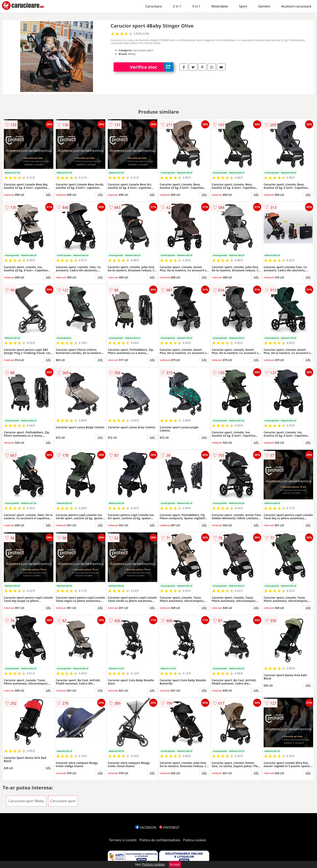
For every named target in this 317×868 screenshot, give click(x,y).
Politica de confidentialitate (160, 840)
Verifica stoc (152, 67)
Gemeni (264, 6)
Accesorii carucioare (296, 6)
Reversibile (220, 6)
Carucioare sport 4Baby (26, 801)
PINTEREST (169, 827)
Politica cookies (195, 840)
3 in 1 (196, 6)
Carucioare (154, 6)
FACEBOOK (146, 827)
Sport (243, 6)
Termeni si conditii (123, 840)
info (48, 194)
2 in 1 (177, 6)
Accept (175, 864)
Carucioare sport (63, 801)
